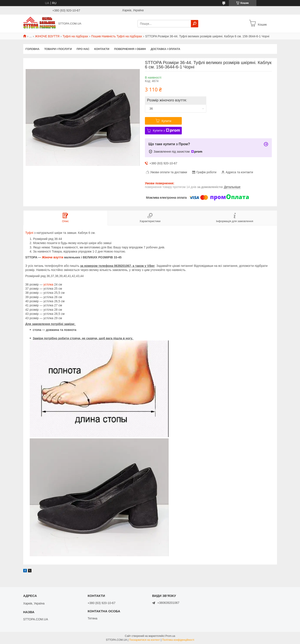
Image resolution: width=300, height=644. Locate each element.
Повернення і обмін (130, 49)
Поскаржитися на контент (144, 640)
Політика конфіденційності (178, 640)
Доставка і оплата (165, 49)
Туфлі (29, 233)
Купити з (166, 130)
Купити (166, 121)
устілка (48, 284)
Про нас (83, 49)
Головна (33, 49)
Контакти (102, 49)
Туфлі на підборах (75, 36)
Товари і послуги (58, 49)
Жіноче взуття (52, 257)
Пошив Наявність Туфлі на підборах (117, 36)
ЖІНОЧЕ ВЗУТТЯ (47, 36)
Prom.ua (170, 636)
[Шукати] (195, 24)
